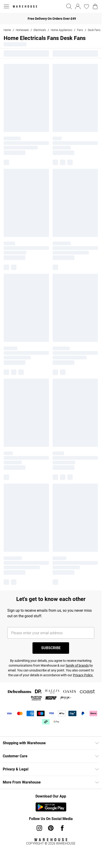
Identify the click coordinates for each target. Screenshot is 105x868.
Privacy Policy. (83, 675)
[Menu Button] (6, 6)
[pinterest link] (51, 828)
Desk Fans (94, 30)
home (7, 30)
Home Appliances (62, 30)
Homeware (22, 30)
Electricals (40, 30)
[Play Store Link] (51, 807)
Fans (80, 30)
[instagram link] (39, 828)
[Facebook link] (62, 828)
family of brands (77, 665)
